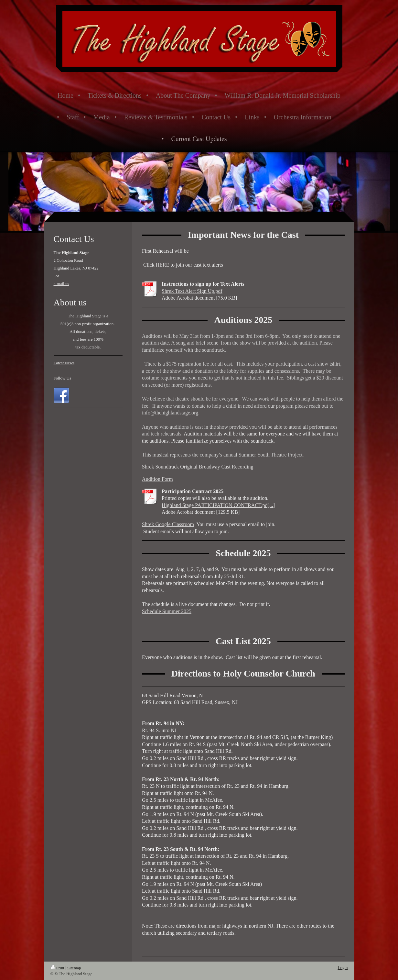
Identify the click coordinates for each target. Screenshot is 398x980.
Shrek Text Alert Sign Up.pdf (192, 291)
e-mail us (61, 284)
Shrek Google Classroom (168, 524)
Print (57, 968)
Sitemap (74, 968)
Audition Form (157, 479)
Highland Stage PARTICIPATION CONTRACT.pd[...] (218, 505)
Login (343, 968)
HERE (163, 265)
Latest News (64, 363)
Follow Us (63, 378)
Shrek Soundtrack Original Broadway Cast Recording (198, 467)
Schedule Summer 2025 (167, 611)
